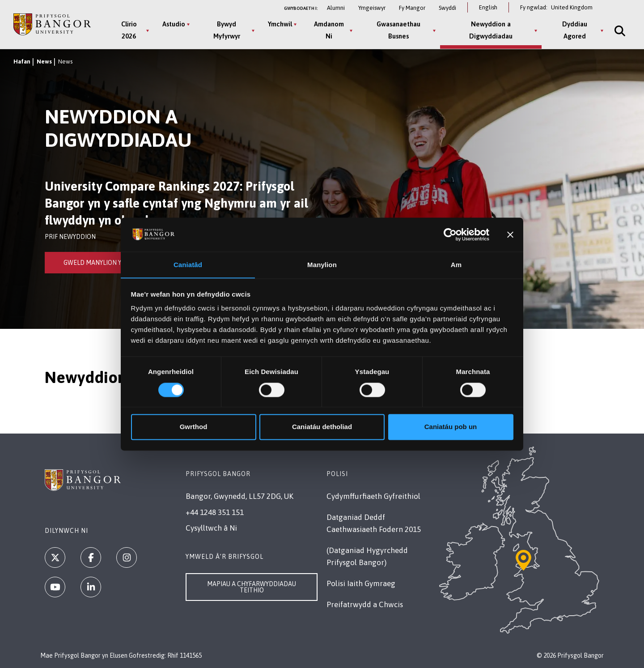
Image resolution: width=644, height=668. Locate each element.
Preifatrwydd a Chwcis (365, 604)
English (488, 7)
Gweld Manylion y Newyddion (111, 263)
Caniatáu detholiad (322, 427)
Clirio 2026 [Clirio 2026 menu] (129, 30)
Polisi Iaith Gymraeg (361, 583)
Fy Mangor (412, 8)
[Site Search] (618, 31)
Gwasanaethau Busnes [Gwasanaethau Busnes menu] (398, 30)
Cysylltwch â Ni (211, 528)
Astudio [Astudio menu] (174, 24)
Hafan (22, 62)
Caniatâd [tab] (188, 265)
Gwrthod (194, 427)
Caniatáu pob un (451, 427)
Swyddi (447, 8)
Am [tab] (456, 265)
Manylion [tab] (322, 265)
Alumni (336, 8)
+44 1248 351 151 (215, 512)
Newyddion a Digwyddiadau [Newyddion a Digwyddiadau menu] (490, 30)
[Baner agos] (510, 234)
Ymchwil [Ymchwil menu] (280, 24)
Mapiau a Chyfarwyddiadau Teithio (252, 587)
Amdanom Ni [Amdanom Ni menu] (328, 30)
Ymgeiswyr (372, 8)
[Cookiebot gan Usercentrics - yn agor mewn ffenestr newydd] (450, 234)
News (44, 62)
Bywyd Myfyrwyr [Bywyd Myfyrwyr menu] (226, 30)
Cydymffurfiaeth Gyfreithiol (373, 496)
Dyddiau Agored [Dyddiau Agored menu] (574, 30)
